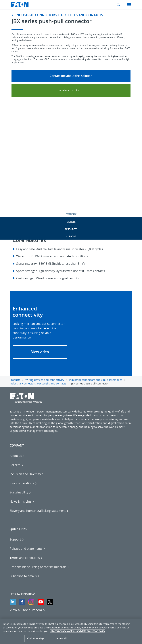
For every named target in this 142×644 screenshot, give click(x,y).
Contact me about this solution (71, 76)
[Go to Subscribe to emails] (25, 576)
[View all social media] (27, 610)
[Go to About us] (17, 456)
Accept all (61, 638)
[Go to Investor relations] (23, 483)
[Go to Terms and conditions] (26, 558)
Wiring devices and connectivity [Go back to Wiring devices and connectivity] (45, 380)
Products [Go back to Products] (15, 380)
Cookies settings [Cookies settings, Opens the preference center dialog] (36, 638)
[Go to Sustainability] (20, 492)
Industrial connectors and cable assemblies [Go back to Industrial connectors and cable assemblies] (96, 380)
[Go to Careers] (17, 465)
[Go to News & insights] (22, 501)
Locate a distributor (71, 90)
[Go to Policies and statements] (28, 549)
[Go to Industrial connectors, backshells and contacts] (58, 15)
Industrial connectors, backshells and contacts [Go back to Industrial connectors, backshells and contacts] (38, 383)
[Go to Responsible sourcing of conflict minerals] (39, 567)
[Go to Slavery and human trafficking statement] (39, 511)
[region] (71, 631)
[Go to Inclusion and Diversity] (27, 474)
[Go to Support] (17, 539)
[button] (40, 352)
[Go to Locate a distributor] (71, 90)
